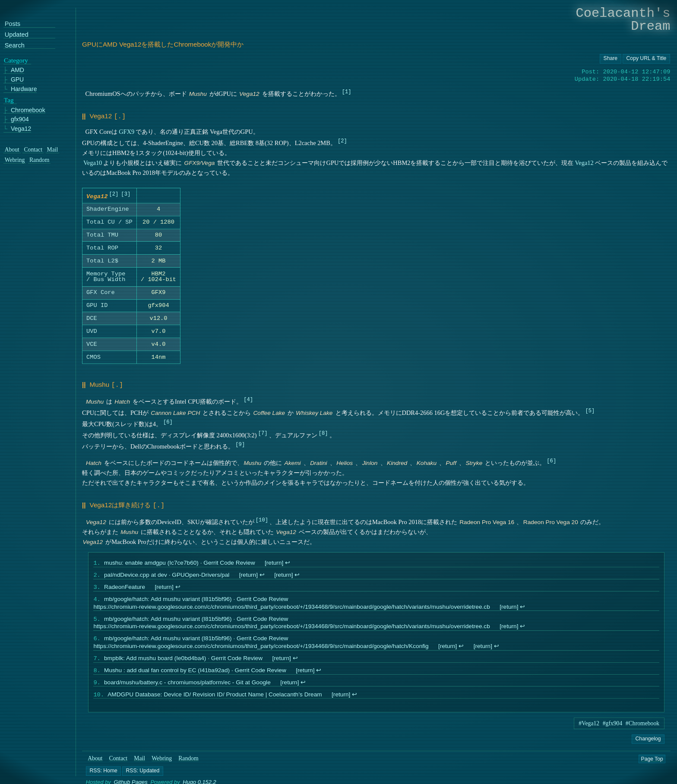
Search (15, 46)
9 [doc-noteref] (240, 444)
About (95, 766)
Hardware (24, 89)
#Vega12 (589, 731)
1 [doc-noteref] (346, 91)
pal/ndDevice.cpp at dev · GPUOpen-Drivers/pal (167, 575)
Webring (162, 766)
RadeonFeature (125, 588)
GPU (17, 80)
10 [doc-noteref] (262, 518)
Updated (17, 35)
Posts (13, 24)
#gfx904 (613, 731)
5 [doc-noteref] (590, 410)
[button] (103, 778)
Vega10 (93, 162)
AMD (17, 71)
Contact (119, 766)
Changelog (648, 746)
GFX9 (127, 131)
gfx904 (20, 119)
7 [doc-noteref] (263, 432)
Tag (9, 100)
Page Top (652, 766)
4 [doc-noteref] (248, 399)
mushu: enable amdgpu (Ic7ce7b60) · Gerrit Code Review (180, 563)
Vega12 (584, 162)
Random (188, 766)
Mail (139, 766)
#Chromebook (642, 731)
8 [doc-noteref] (323, 432)
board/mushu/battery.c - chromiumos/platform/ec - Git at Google (187, 689)
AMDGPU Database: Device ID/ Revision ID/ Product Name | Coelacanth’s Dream (215, 702)
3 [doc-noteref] (126, 194)
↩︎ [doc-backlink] (288, 563)
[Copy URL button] (611, 59)
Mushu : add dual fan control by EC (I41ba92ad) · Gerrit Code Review (195, 676)
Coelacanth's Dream (623, 20)
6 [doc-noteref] (168, 421)
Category (16, 60)
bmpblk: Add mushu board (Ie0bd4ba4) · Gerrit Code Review (183, 663)
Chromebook (28, 110)
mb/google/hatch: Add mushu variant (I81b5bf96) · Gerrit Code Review (196, 601)
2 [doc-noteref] (342, 140)
